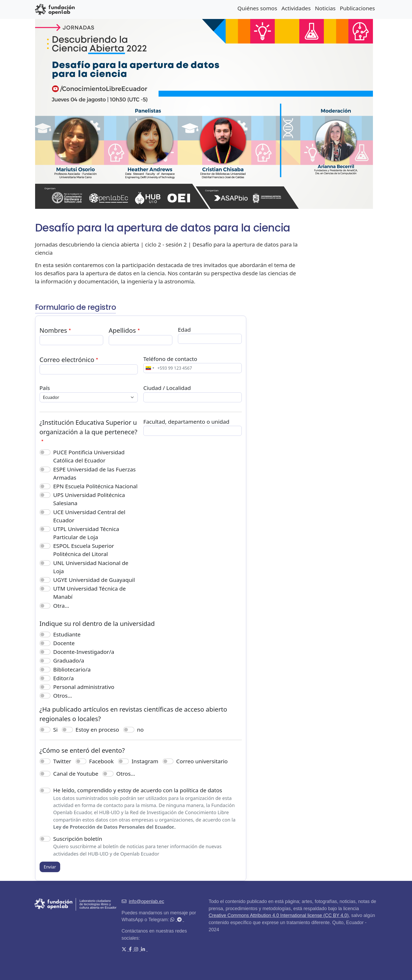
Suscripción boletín (78, 839)
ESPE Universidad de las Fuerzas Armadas (95, 473)
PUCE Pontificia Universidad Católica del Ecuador (89, 456)
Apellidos (122, 330)
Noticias (325, 8)
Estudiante (67, 634)
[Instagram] (137, 949)
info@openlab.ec (146, 901)
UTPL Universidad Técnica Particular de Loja (86, 533)
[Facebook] (131, 949)
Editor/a (64, 678)
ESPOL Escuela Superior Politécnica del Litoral (84, 550)
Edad (184, 330)
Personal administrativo (84, 687)
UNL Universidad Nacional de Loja (91, 567)
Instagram (145, 761)
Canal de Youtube (76, 774)
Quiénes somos (257, 8)
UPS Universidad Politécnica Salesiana (89, 499)
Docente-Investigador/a (84, 652)
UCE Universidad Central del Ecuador (89, 516)
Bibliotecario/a (72, 669)
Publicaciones (357, 8)
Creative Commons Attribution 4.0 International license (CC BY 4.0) (279, 915)
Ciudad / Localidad (167, 388)
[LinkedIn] (144, 949)
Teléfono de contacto (170, 359)
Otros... (63, 696)
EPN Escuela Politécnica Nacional (96, 486)
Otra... (61, 606)
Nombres (53, 330)
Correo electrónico (67, 359)
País (45, 388)
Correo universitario (202, 761)
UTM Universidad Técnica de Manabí (90, 593)
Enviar (50, 867)
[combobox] (150, 368)
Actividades (296, 8)
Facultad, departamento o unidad (186, 422)
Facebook (101, 761)
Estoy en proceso (97, 730)
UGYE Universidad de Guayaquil (94, 580)
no (140, 730)
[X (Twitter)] (125, 949)
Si (56, 730)
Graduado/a (69, 660)
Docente (64, 643)
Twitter (62, 761)
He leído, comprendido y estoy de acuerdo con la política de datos (138, 790)
